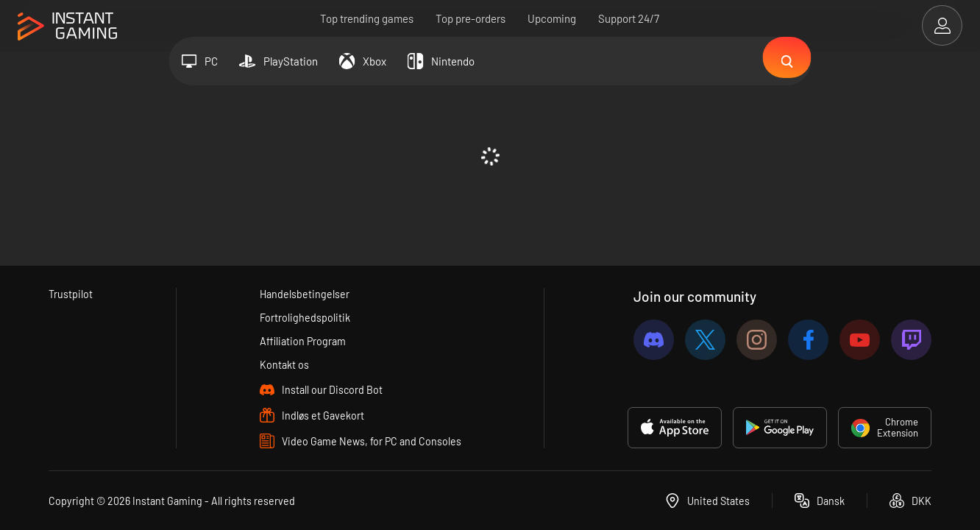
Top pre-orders (471, 18)
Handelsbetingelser (304, 291)
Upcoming (553, 18)
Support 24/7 (629, 18)
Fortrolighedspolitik (304, 316)
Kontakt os (284, 364)
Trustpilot (71, 291)
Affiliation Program (303, 340)
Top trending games (367, 18)
